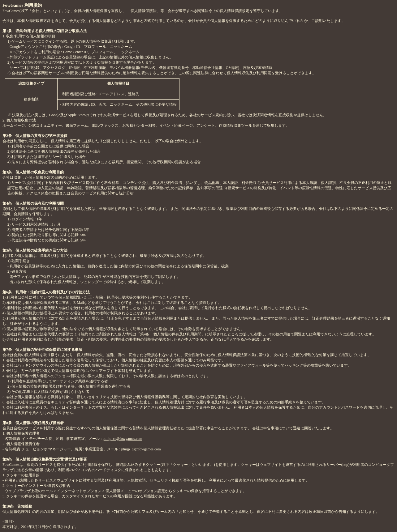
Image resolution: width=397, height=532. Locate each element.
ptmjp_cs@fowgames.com (123, 439)
